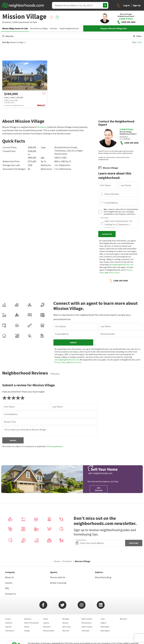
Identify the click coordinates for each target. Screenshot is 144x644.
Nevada (65, 623)
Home (57, 561)
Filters (137, 36)
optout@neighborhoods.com (121, 265)
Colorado (8, 627)
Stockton (41, 127)
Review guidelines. (55, 446)
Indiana (46, 623)
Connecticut (9, 631)
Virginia (103, 623)
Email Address (111, 203)
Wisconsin (123, 619)
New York (66, 631)
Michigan (66, 619)
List (140, 42)
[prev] (5, 75)
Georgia (27, 631)
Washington (105, 627)
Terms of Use (114, 273)
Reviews (54, 28)
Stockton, (7, 22)
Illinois (46, 619)
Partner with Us (58, 577)
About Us (9, 577)
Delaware (28, 619)
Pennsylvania (86, 623)
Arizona (8, 619)
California (17, 22)
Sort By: (6, 42)
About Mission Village (39, 28)
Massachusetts (49, 631)
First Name (105, 185)
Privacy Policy (60, 362)
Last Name (126, 185)
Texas (103, 619)
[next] (44, 75)
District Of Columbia (31, 623)
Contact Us (10, 594)
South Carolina (87, 627)
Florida (27, 627)
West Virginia (105, 631)
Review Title (10, 422)
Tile (134, 42)
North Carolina (87, 619)
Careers (9, 583)
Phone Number (112, 194)
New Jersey (67, 627)
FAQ (7, 588)
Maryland (47, 627)
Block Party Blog (103, 577)
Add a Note (104, 218)
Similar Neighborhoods (69, 28)
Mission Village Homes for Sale (15, 28)
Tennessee (85, 631)
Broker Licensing (58, 583)
